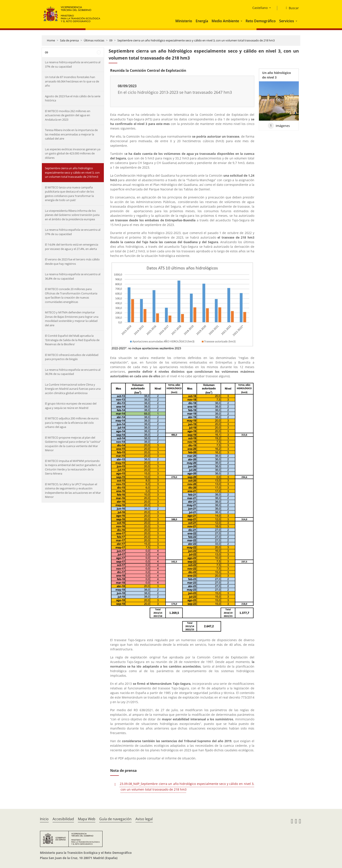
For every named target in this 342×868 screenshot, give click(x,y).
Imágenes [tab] (279, 126)
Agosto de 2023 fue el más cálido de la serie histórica (73, 98)
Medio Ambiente (225, 21)
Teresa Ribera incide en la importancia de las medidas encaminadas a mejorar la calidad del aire (71, 134)
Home (51, 40)
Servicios (287, 21)
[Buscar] (291, 8)
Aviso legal (144, 819)
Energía (202, 21)
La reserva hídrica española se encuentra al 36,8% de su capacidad (73, 276)
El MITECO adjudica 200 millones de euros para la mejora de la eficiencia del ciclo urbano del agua (72, 423)
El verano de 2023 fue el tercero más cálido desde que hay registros (72, 261)
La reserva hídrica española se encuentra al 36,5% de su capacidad (73, 372)
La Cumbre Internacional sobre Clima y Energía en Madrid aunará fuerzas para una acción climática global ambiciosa (73, 389)
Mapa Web (87, 819)
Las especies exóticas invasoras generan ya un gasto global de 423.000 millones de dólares (73, 153)
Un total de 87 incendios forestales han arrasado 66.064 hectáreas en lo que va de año (72, 81)
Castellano (260, 8)
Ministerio (184, 21)
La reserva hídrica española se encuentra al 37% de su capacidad (73, 64)
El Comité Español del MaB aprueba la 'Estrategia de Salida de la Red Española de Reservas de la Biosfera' (72, 340)
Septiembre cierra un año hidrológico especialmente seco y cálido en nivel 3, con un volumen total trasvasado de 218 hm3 (196, 40)
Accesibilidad (63, 819)
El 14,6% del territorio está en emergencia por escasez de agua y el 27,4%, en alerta (72, 247)
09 (111, 40)
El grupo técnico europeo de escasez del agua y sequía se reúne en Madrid (71, 406)
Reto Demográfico (261, 21)
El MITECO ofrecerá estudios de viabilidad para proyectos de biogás (72, 357)
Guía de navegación (115, 819)
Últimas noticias (94, 40)
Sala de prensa (69, 40)
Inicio (44, 819)
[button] (242, 21)
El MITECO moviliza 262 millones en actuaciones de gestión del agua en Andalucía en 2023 (68, 115)
